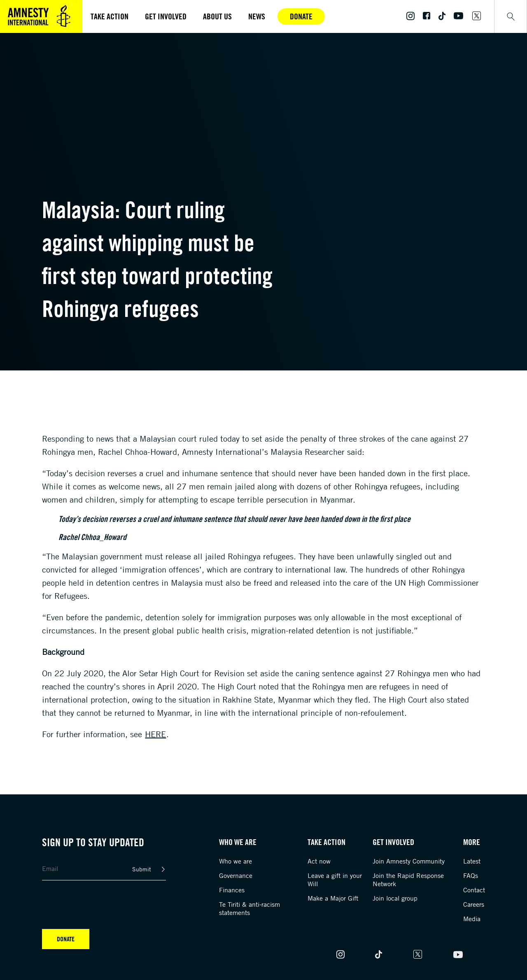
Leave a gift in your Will (335, 880)
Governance (236, 875)
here (155, 734)
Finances (232, 890)
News (257, 16)
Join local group (395, 898)
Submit (142, 869)
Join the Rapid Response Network (408, 880)
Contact (474, 890)
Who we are (236, 861)
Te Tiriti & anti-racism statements (250, 908)
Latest (472, 861)
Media (472, 919)
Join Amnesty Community (409, 861)
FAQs (471, 875)
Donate (301, 16)
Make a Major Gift (333, 898)
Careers (474, 904)
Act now (319, 861)
